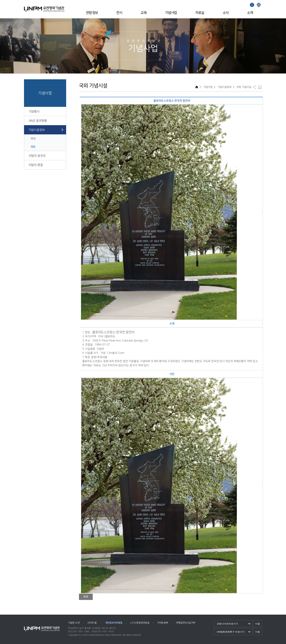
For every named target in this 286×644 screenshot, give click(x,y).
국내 (33, 139)
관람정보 (92, 13)
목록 (86, 597)
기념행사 (34, 111)
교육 (144, 13)
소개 (250, 13)
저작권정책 (163, 623)
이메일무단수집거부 (186, 623)
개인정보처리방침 (114, 623)
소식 (226, 13)
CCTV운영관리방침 (140, 623)
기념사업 (171, 13)
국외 (33, 147)
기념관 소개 (74, 623)
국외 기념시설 (243, 87)
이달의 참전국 (37, 156)
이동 (258, 624)
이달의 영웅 (36, 165)
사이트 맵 (92, 623)
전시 (119, 13)
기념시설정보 (37, 130)
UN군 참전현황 (38, 121)
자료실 (200, 13)
